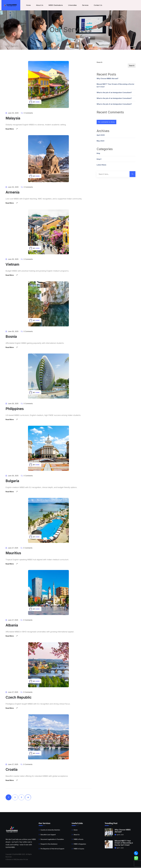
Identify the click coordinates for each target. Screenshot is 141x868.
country (16, 46)
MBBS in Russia (78, 840)
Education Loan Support (48, 835)
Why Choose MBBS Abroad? (108, 79)
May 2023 (100, 141)
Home (29, 5)
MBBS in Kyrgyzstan (80, 844)
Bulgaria (12, 481)
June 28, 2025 (12, 260)
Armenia (13, 193)
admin (37, 102)
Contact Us (99, 5)
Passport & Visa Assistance (49, 844)
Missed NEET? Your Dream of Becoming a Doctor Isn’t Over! (115, 86)
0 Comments (27, 113)
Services (86, 5)
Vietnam (13, 265)
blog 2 (99, 159)
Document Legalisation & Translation (52, 840)
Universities (73, 5)
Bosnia (11, 337)
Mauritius (13, 553)
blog (98, 154)
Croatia (12, 770)
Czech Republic (19, 698)
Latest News (101, 165)
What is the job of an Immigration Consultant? (114, 93)
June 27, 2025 (12, 548)
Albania (12, 625)
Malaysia (13, 118)
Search (99, 63)
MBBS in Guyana (79, 849)
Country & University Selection (50, 830)
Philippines (15, 409)
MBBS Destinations (56, 5)
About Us (40, 5)
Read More (12, 129)
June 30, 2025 (12, 113)
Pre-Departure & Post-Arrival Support (52, 849)
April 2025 (101, 135)
